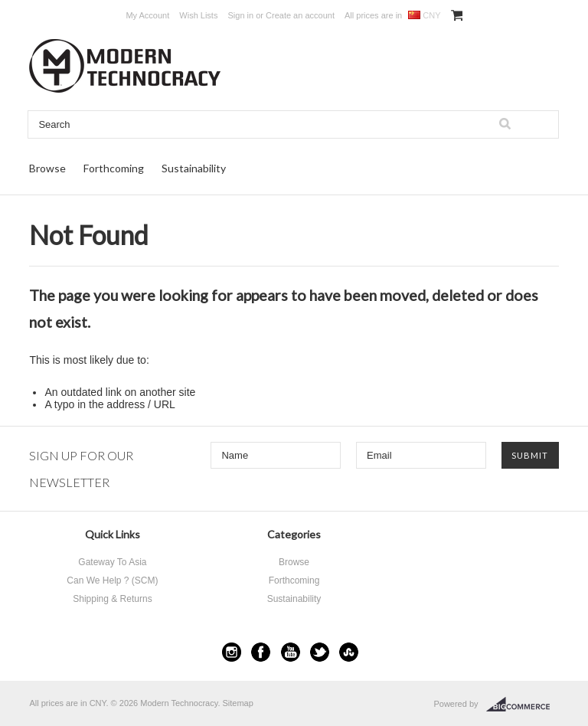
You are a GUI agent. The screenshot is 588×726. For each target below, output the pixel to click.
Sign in (241, 15)
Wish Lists (198, 15)
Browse (47, 168)
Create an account (300, 15)
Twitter (320, 652)
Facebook (261, 652)
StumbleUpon (349, 652)
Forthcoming (114, 168)
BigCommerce (523, 705)
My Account (147, 15)
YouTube (291, 652)
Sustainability (194, 168)
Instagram (232, 652)
